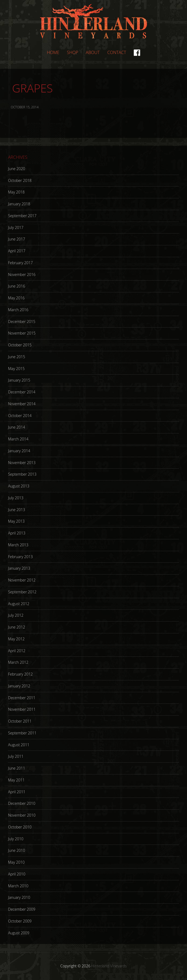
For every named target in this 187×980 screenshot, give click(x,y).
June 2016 (17, 286)
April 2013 (17, 533)
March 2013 (18, 545)
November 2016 (22, 274)
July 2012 (16, 615)
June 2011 (17, 768)
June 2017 (17, 239)
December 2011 (22, 698)
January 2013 (19, 568)
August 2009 (19, 933)
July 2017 (16, 227)
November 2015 (22, 333)
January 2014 (19, 451)
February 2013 (20, 557)
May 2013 (16, 521)
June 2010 (17, 850)
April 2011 (17, 792)
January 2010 (19, 897)
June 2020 (17, 169)
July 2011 (16, 756)
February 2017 (20, 263)
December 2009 (22, 909)
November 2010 (22, 815)
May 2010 (16, 862)
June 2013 (17, 510)
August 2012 (19, 604)
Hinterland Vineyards (94, 21)
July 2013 (16, 498)
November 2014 (22, 404)
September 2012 (22, 592)
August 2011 (19, 745)
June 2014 (17, 427)
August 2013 (19, 486)
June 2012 (17, 627)
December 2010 (22, 803)
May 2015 (16, 369)
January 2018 (19, 204)
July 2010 (16, 839)
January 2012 (19, 686)
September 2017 (22, 216)
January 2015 (19, 380)
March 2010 (18, 886)
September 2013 (22, 474)
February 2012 (20, 674)
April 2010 (17, 874)
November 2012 (22, 580)
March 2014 (18, 439)
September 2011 (22, 733)
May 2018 (16, 192)
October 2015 (20, 345)
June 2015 (17, 357)
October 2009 (20, 921)
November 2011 (22, 709)
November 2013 (22, 463)
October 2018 (20, 180)
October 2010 (20, 827)
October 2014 (20, 416)
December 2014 (22, 392)
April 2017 (17, 251)
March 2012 (18, 662)
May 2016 (16, 298)
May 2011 (16, 780)
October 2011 (20, 721)
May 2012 (16, 639)
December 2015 (22, 322)
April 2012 (17, 651)
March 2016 (18, 310)
